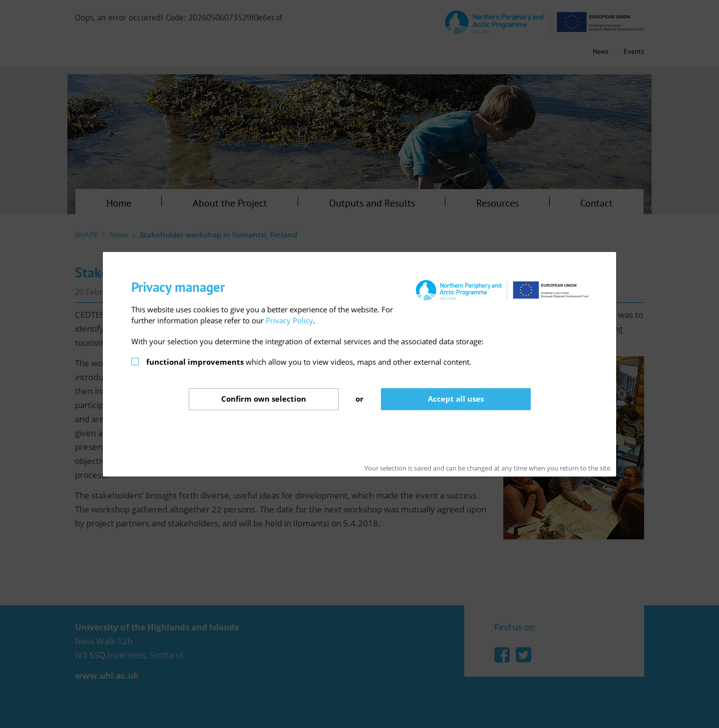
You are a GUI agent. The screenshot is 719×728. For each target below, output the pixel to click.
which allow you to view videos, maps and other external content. (309, 362)
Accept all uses (456, 399)
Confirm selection (264, 399)
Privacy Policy (289, 320)
